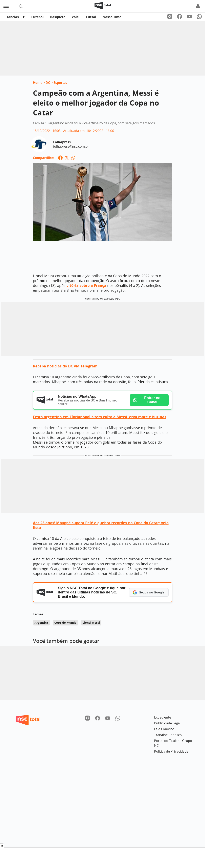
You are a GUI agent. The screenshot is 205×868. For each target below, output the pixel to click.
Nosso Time (112, 17)
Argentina (41, 623)
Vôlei (76, 17)
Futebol (37, 17)
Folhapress (62, 142)
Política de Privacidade (171, 751)
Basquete (58, 17)
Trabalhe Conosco (168, 735)
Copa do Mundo (65, 623)
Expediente (163, 717)
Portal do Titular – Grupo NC (173, 743)
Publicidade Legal (167, 723)
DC (48, 83)
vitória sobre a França (86, 285)
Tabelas (13, 17)
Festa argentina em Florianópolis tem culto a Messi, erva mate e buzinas (100, 417)
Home (38, 83)
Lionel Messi (91, 623)
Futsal (91, 17)
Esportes (60, 83)
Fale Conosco (164, 729)
